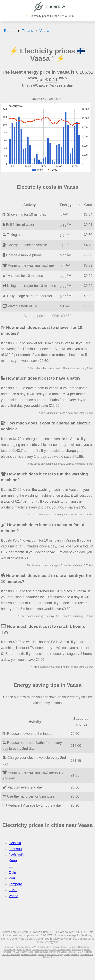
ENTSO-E (80, 932)
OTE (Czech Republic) (61, 949)
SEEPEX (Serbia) (29, 954)
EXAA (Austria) (38, 947)
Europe (10, 31)
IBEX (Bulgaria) (24, 949)
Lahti (13, 867)
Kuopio (14, 861)
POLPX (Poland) (84, 952)
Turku (13, 890)
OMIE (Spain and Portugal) (51, 954)
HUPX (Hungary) (20, 952)
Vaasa (44, 31)
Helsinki (15, 843)
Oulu (12, 873)
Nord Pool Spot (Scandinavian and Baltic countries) (52, 952)
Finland (27, 31)
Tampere (15, 884)
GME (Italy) (77, 949)
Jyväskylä (16, 855)
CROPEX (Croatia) (41, 949)
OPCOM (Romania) (11, 954)
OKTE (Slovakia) (72, 954)
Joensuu (15, 849)
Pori (12, 878)
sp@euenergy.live (47, 942)
